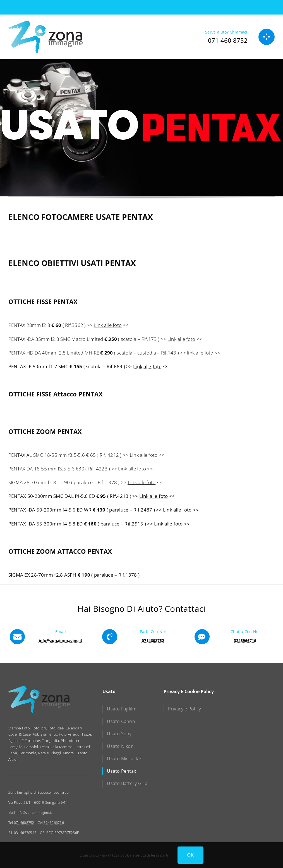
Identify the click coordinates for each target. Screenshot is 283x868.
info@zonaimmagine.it (35, 813)
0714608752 (24, 823)
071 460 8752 (228, 40)
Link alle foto (108, 325)
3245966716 (54, 823)
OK (190, 855)
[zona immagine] (45, 22)
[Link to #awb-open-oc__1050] (267, 37)
